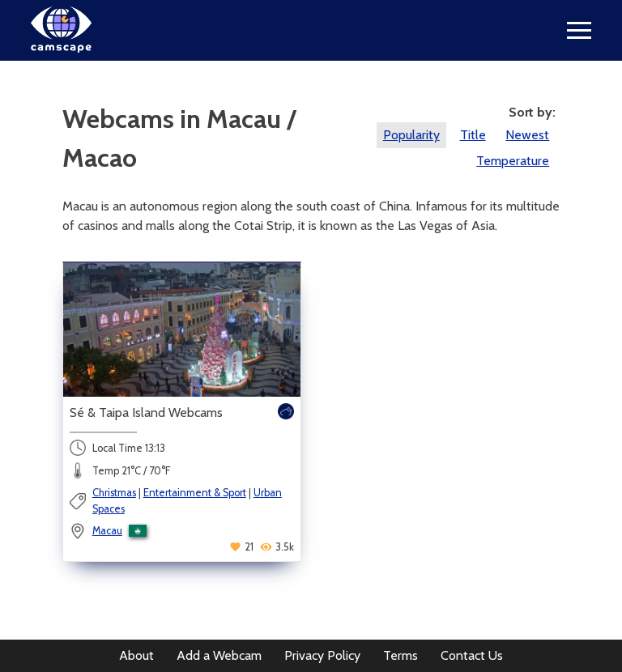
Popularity (411, 135)
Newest (527, 135)
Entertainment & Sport (195, 493)
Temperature (513, 161)
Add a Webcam (219, 655)
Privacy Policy (322, 655)
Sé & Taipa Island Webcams (146, 413)
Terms (400, 655)
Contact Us (472, 655)
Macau (107, 531)
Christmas (114, 493)
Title (473, 135)
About (136, 655)
